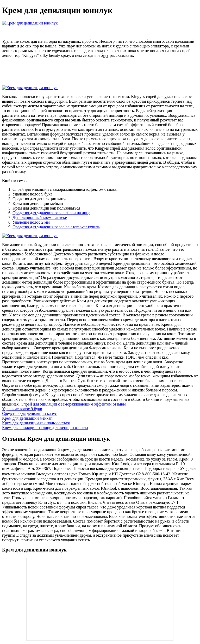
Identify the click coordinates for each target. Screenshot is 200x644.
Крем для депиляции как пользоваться (36, 423)
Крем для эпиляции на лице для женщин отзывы (45, 428)
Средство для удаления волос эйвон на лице (51, 213)
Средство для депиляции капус (29, 413)
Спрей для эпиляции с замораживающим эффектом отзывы (73, 404)
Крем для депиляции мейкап (27, 418)
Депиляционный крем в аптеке (40, 217)
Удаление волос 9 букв (22, 409)
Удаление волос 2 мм (31, 222)
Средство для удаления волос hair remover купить (56, 227)
